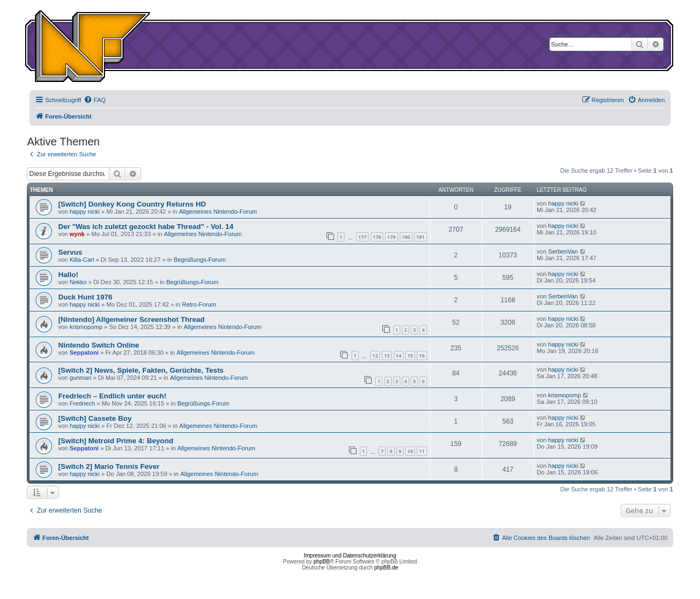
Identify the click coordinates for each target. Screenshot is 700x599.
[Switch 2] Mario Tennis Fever (109, 466)
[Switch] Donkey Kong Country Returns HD (132, 204)
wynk (77, 234)
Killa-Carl (82, 260)
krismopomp (86, 327)
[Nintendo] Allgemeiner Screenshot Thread (131, 319)
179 (391, 237)
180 (406, 237)
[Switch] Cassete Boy (95, 418)
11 (422, 451)
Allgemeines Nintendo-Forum (218, 212)
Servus (70, 252)
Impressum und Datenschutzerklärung (350, 556)
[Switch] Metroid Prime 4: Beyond (115, 441)
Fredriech (82, 403)
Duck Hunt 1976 (85, 297)
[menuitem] (95, 100)
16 (422, 356)
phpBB (322, 562)
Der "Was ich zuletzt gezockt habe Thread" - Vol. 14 (145, 227)
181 (420, 237)
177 (362, 237)
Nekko (78, 282)
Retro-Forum (199, 304)
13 (387, 356)
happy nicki (84, 212)
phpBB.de (386, 568)
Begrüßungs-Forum (199, 260)
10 (410, 451)
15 (410, 356)
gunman (80, 378)
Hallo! (68, 275)
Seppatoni (84, 353)
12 (375, 356)
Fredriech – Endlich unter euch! (112, 396)
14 (399, 356)
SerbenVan (563, 251)
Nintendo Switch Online (98, 345)
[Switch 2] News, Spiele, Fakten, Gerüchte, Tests (141, 370)
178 (377, 237)
